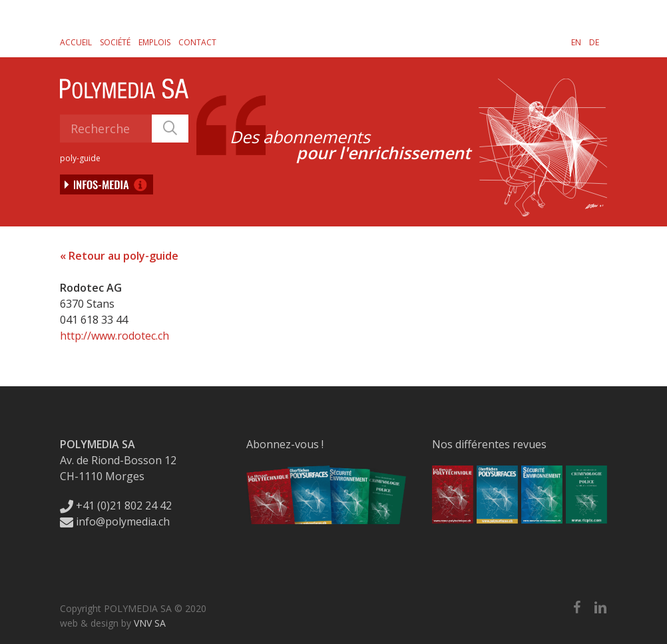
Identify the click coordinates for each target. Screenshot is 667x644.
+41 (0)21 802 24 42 (116, 505)
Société (115, 42)
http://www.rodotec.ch (114, 336)
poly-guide (80, 158)
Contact (197, 42)
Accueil (76, 42)
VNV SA (150, 623)
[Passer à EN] (576, 42)
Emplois (154, 42)
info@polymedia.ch (115, 521)
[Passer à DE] (594, 42)
